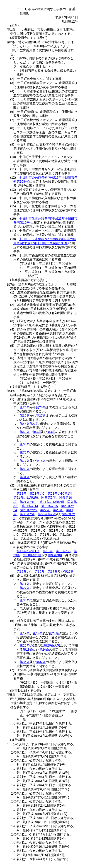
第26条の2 (27, 645)
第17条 (53, 572)
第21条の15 (50, 506)
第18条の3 (63, 551)
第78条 (41, 461)
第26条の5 (51, 645)
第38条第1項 (32, 555)
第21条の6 (37, 493)
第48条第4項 (29, 424)
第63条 (25, 444)
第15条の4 (24, 572)
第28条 (41, 407)
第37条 (41, 416)
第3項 (37, 432)
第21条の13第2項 (52, 502)
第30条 (25, 416)
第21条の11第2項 (26, 498)
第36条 (25, 600)
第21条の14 (30, 506)
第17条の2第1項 (28, 551)
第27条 (69, 572)
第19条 (38, 633)
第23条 (58, 510)
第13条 (22, 493)
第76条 (25, 452)
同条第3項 (55, 555)
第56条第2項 (47, 514)
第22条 (45, 510)
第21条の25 (28, 510)
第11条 (25, 584)
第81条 (25, 477)
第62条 (25, 432)
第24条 (25, 407)
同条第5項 (49, 498)
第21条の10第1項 (60, 493)
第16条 (39, 572)
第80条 (25, 469)
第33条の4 (27, 514)
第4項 (51, 432)
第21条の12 (28, 502)
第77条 (25, 461)
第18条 (48, 551)
